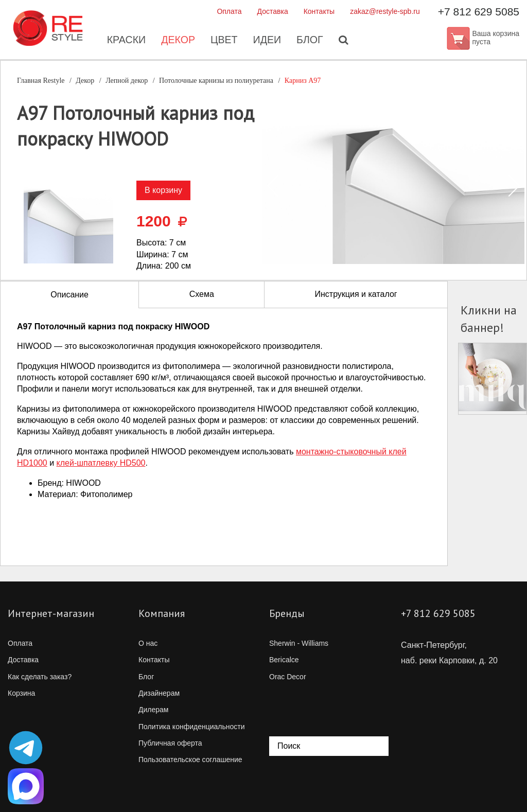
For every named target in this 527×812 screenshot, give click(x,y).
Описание (69, 295)
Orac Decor (288, 677)
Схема (202, 294)
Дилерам (153, 710)
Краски (125, 41)
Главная (41, 81)
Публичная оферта (170, 743)
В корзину (163, 190)
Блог (311, 41)
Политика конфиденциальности (192, 727)
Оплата (229, 11)
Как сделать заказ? (40, 677)
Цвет (224, 41)
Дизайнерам (159, 693)
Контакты (319, 11)
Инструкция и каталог (356, 294)
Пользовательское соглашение (190, 760)
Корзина (21, 693)
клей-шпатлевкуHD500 (101, 463)
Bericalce (284, 660)
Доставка (273, 11)
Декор (177, 41)
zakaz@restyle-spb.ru (385, 11)
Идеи (268, 41)
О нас (148, 643)
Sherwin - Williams (299, 643)
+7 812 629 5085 (479, 12)
